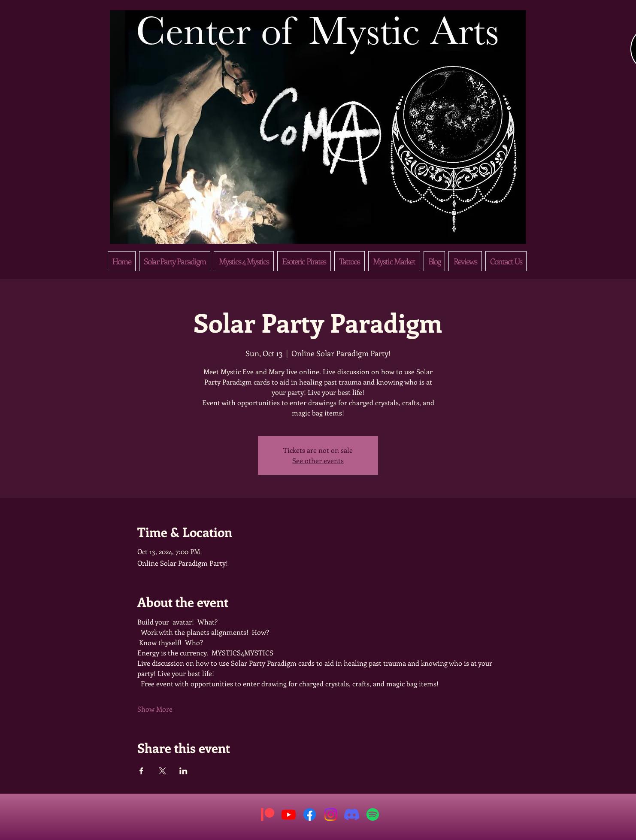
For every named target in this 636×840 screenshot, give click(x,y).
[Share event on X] (162, 771)
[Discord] (352, 814)
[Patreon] (268, 814)
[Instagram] (331, 814)
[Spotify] (373, 814)
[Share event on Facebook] (141, 771)
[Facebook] (310, 814)
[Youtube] (289, 814)
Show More (155, 709)
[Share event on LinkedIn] (183, 771)
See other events (318, 460)
